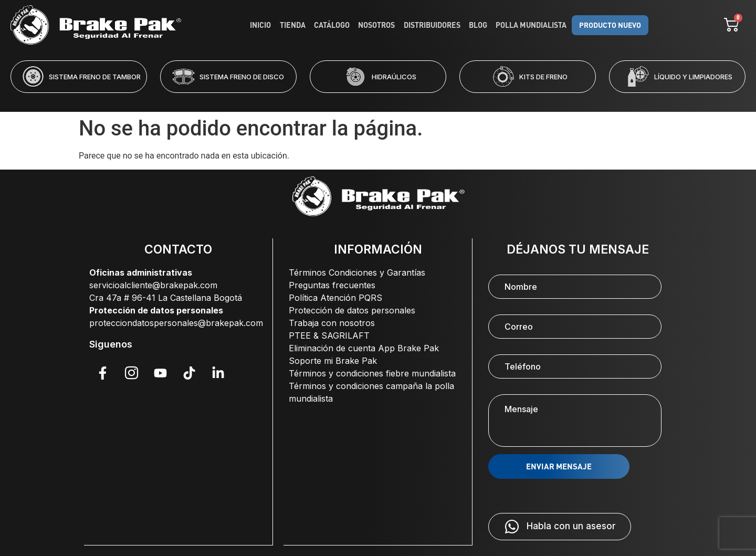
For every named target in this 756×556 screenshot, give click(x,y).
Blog (478, 25)
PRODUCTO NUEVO (608, 25)
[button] (335, 100)
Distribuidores (432, 25)
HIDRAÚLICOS (394, 77)
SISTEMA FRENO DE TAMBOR (95, 77)
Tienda (294, 25)
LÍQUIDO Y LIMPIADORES (693, 77)
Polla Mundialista (531, 25)
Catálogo (333, 25)
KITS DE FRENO (543, 77)
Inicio (262, 25)
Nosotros (377, 25)
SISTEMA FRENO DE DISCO (242, 77)
